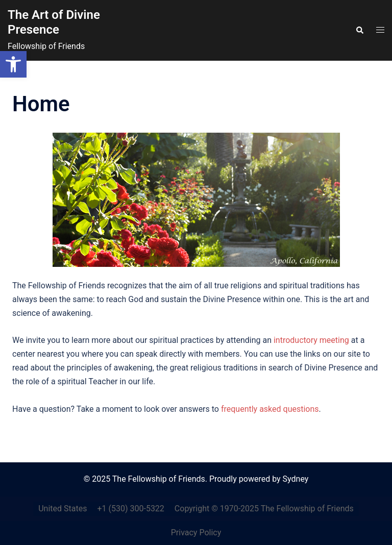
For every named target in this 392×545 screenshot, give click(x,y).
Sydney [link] (296, 479)
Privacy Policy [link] (196, 532)
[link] (13, 64)
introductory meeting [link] (311, 340)
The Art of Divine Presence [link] (54, 22)
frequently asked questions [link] (270, 409)
